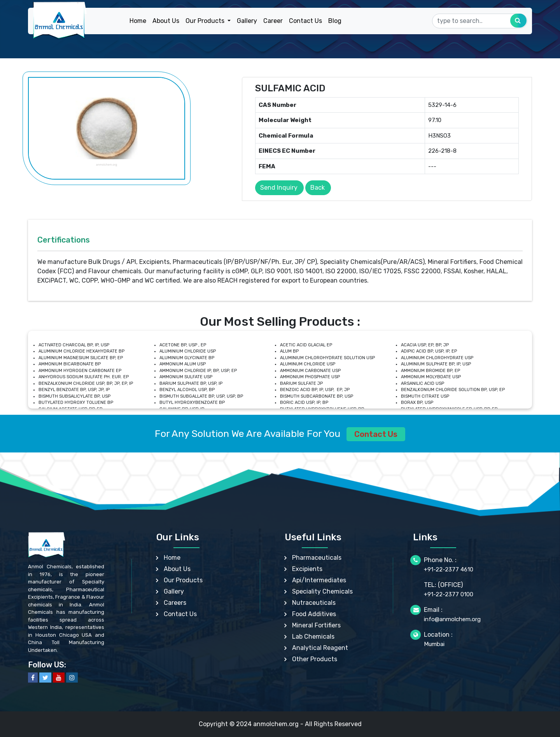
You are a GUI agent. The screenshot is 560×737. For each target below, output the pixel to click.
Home (138, 21)
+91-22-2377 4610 (449, 569)
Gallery (247, 21)
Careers (175, 603)
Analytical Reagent (320, 648)
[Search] (480, 21)
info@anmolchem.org (452, 619)
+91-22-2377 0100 (449, 594)
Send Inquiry (279, 188)
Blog (335, 21)
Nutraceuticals (314, 603)
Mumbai (434, 644)
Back (318, 188)
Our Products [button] (206, 21)
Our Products (183, 580)
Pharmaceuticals (317, 558)
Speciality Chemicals (322, 591)
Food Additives (314, 614)
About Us (166, 21)
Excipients (307, 569)
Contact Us (305, 21)
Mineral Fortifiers (316, 625)
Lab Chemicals (313, 637)
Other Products (315, 659)
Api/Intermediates (319, 580)
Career (273, 21)
